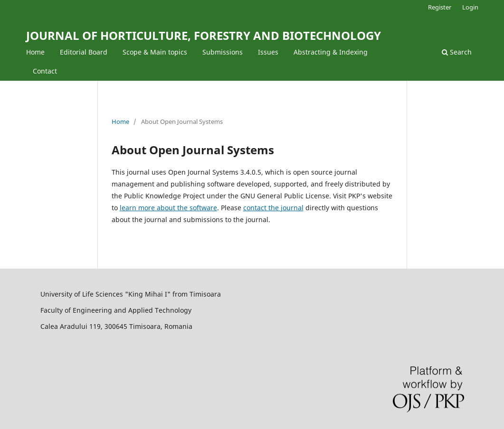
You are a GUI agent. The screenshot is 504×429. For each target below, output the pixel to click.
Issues (268, 52)
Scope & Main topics (155, 52)
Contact (45, 71)
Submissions (223, 52)
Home (35, 52)
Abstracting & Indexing (331, 52)
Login (470, 7)
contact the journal (273, 208)
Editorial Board (84, 52)
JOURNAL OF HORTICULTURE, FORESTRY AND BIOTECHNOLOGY (204, 35)
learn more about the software (168, 208)
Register (440, 7)
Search (457, 52)
